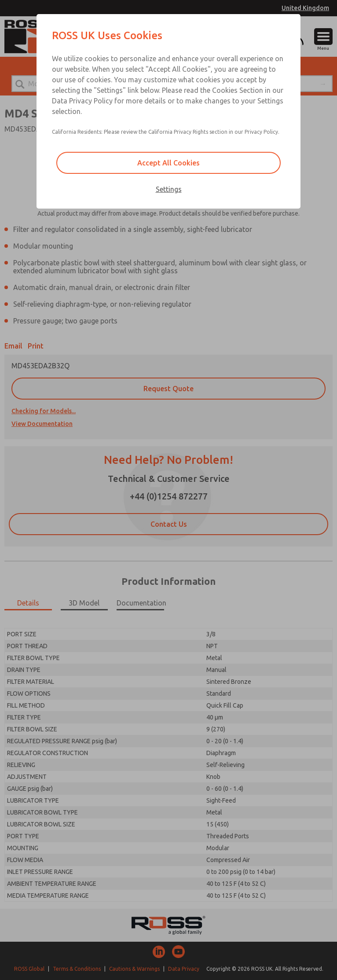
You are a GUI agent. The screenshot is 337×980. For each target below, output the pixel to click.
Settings (169, 189)
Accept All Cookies (168, 163)
